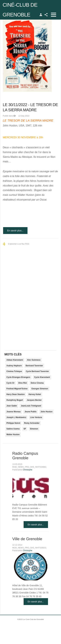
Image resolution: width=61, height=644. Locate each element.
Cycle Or (10, 383)
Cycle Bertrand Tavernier (37, 371)
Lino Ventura (36, 417)
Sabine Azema (13, 429)
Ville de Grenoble (27, 539)
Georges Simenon (40, 389)
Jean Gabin (12, 406)
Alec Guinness (34, 360)
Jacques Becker (34, 400)
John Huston (46, 412)
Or (15, 116)
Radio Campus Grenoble (25, 456)
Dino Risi (23, 383)
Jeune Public (31, 412)
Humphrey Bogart (15, 400)
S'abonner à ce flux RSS (19, 244)
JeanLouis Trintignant (31, 406)
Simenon (34, 429)
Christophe (27, 470)
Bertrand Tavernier (34, 366)
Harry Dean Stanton (16, 394)
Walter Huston (13, 435)
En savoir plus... (15, 231)
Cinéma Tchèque (14, 371)
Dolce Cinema (37, 383)
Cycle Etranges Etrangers (18, 377)
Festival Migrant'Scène (17, 389)
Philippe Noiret (13, 423)
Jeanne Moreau (14, 412)
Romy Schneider (32, 423)
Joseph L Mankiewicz (16, 417)
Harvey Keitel (35, 394)
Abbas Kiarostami (15, 360)
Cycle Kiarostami (42, 377)
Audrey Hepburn (14, 366)
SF (25, 429)
